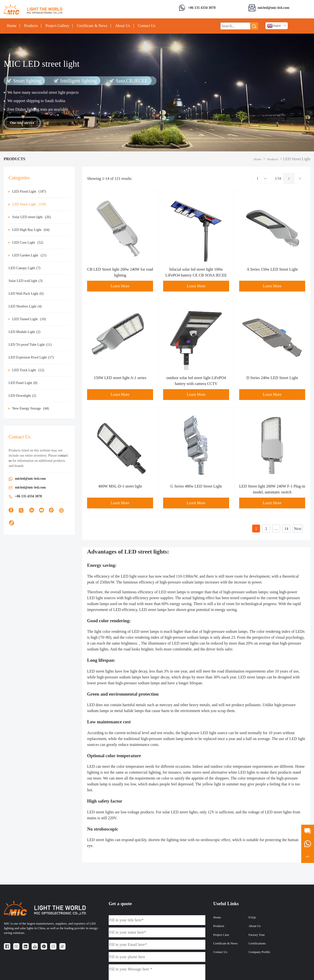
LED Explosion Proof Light (31, 357)
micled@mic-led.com (274, 8)
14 (286, 529)
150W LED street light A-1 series (120, 378)
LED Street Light (29, 204)
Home (12, 26)
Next (298, 529)
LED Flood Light (29, 192)
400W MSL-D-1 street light (120, 486)
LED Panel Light (23, 383)
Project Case (221, 935)
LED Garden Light (29, 255)
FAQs (252, 917)
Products (31, 26)
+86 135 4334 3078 (202, 8)
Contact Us (147, 26)
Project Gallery (57, 26)
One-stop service (22, 123)
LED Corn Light (28, 243)
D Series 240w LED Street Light (272, 378)
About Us (123, 26)
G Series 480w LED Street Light (196, 486)
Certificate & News (92, 26)
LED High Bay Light (31, 230)
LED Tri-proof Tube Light (30, 345)
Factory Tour (257, 935)
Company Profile (259, 952)
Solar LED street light (32, 217)
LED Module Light (24, 332)
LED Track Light (28, 370)
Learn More (120, 286)
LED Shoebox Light (25, 306)
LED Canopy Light (24, 268)
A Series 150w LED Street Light (272, 269)
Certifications (257, 943)
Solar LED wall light (26, 281)
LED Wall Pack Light (26, 294)
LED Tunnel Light (29, 319)
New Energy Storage (31, 408)
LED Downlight (22, 396)
